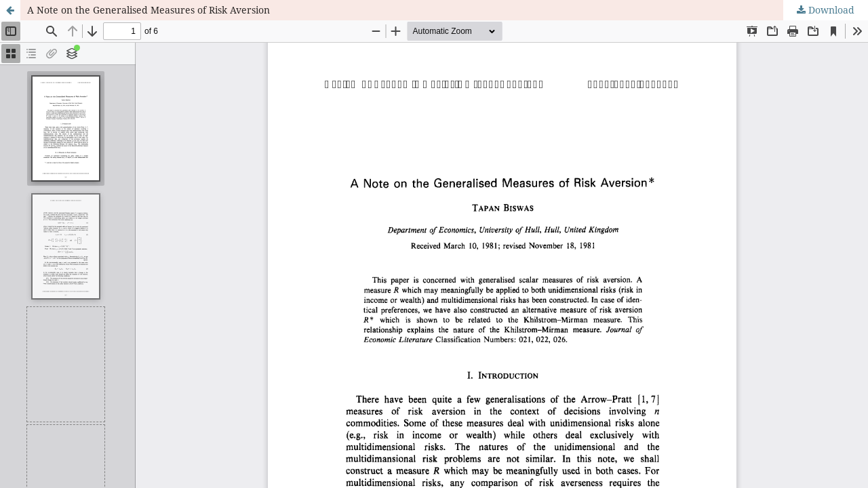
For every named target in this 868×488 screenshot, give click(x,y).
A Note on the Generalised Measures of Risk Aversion (149, 10)
